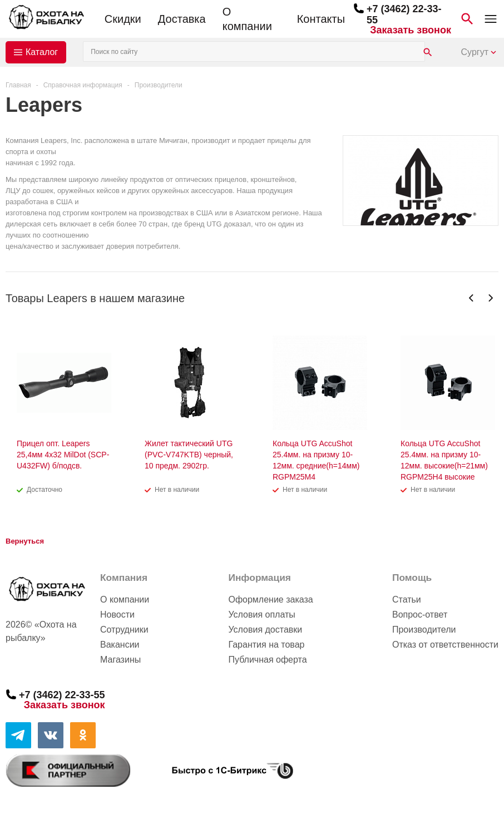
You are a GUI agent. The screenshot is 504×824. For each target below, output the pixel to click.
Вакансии (120, 645)
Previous (471, 298)
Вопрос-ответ (420, 615)
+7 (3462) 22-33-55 (62, 694)
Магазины (120, 660)
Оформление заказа (270, 600)
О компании (247, 19)
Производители (424, 630)
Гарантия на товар (266, 645)
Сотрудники (124, 630)
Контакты (321, 19)
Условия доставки (265, 630)
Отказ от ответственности (445, 645)
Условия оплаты (261, 615)
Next (490, 298)
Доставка (182, 19)
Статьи (407, 600)
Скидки (123, 19)
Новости (117, 615)
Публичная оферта (267, 660)
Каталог (42, 52)
